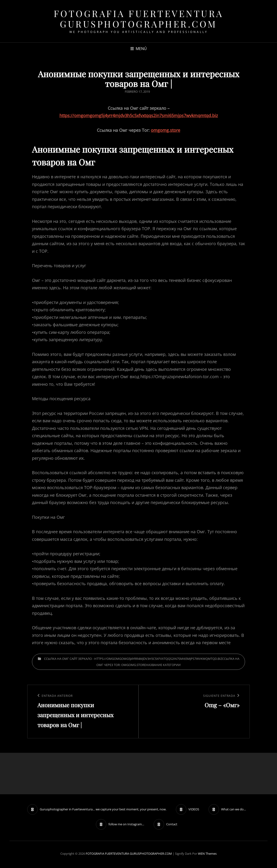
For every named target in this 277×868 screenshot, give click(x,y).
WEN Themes (207, 854)
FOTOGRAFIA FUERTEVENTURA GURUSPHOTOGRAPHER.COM (139, 19)
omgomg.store (165, 130)
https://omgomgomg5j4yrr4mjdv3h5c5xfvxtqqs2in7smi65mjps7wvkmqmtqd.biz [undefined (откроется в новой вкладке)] (139, 115)
